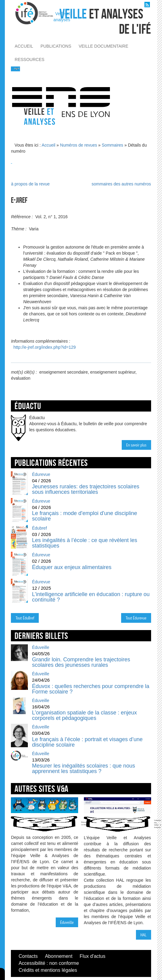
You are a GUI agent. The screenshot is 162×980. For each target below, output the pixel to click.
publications (56, 46)
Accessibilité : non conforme (49, 963)
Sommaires (112, 145)
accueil (24, 46)
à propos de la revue (30, 184)
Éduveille (67, 922)
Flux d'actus (93, 956)
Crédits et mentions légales (48, 970)
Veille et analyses (62, 17)
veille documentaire (104, 46)
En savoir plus (136, 445)
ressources (30, 59)
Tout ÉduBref (25, 618)
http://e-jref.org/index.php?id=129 (45, 347)
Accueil (49, 145)
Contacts (28, 956)
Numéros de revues (78, 145)
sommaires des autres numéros (121, 184)
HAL (144, 935)
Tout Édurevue (136, 618)
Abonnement (59, 956)
